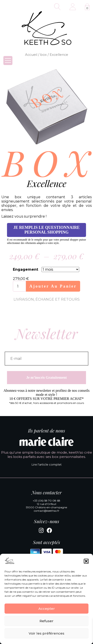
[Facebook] (49, 531)
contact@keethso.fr (47, 511)
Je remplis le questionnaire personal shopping (46, 230)
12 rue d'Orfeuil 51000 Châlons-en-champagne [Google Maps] (46, 506)
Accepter (47, 609)
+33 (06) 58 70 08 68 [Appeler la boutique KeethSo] (46, 501)
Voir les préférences (46, 633)
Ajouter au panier (53, 286)
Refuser (46, 621)
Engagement (26, 269)
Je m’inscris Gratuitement (46, 377)
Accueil (31, 55)
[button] (86, 561)
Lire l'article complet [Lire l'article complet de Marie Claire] (47, 464)
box (43, 55)
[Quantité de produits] (19, 286)
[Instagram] (41, 531)
